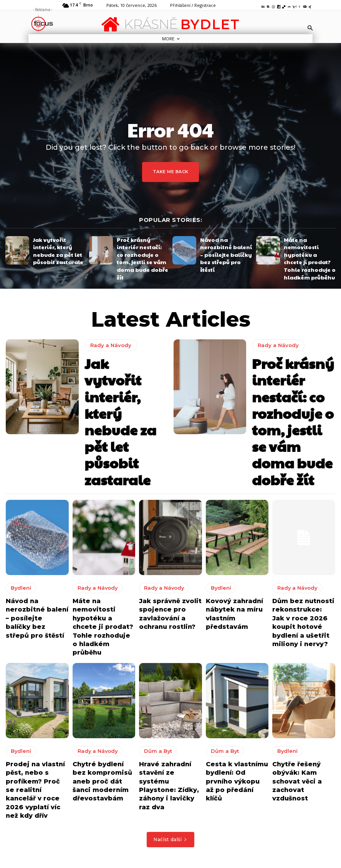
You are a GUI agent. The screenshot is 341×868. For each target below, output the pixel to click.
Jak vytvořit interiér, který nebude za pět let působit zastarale (58, 249)
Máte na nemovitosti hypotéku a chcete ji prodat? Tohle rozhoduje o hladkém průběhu (307, 249)
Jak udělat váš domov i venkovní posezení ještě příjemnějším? (209, 843)
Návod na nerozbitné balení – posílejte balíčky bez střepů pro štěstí (224, 249)
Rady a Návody (108, 347)
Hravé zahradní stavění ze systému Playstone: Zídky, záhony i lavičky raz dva (167, 677)
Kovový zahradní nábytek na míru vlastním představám (236, 527)
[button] (310, 28)
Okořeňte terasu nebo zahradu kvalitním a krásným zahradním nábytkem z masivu (207, 789)
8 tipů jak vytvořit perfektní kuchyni (212, 816)
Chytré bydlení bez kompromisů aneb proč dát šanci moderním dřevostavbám (99, 677)
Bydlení (18, 509)
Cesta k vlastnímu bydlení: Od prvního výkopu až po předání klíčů (236, 674)
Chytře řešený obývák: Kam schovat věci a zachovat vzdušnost (304, 670)
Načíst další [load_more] (170, 721)
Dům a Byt (154, 652)
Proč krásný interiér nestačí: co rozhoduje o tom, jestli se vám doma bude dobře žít (143, 249)
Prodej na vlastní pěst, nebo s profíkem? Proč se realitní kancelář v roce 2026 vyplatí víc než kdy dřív (36, 681)
